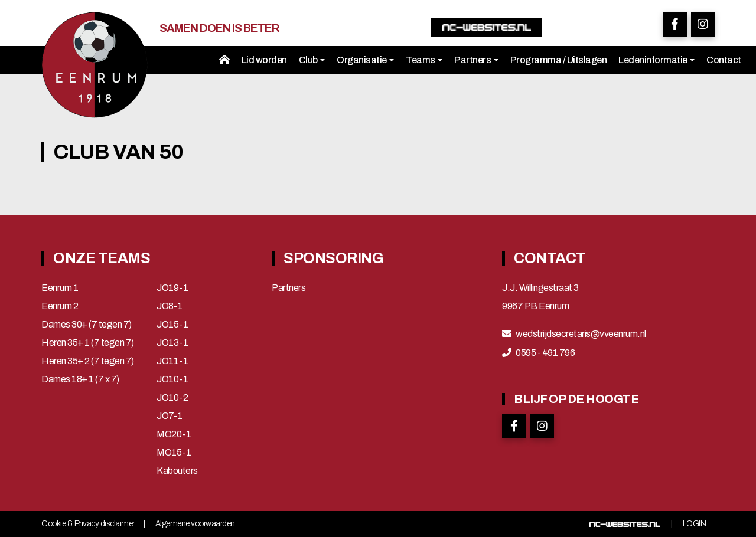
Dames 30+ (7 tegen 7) (87, 325)
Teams (424, 60)
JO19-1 (172, 288)
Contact (724, 60)
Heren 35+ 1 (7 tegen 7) (88, 343)
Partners (476, 60)
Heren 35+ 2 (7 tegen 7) (88, 361)
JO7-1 (170, 416)
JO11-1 (172, 361)
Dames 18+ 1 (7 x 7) (80, 379)
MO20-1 (174, 434)
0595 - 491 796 (545, 353)
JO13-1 (172, 343)
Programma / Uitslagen (559, 60)
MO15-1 (174, 453)
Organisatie (365, 60)
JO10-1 (172, 379)
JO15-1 (172, 325)
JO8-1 (170, 306)
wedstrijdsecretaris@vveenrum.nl (581, 334)
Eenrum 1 (60, 288)
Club (312, 60)
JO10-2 (172, 398)
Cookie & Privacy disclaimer (88, 524)
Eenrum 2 (60, 306)
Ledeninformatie (656, 60)
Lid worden (264, 60)
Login (695, 524)
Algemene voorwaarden (195, 524)
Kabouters (177, 471)
